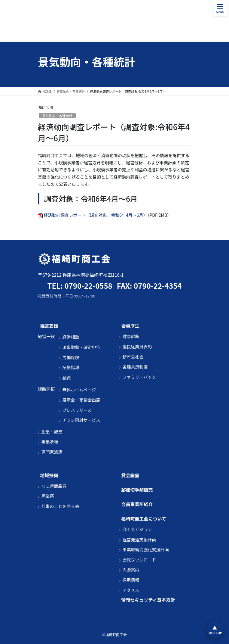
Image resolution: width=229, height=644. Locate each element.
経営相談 (71, 337)
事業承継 (50, 442)
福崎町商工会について (144, 519)
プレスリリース (77, 410)
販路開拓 (46, 389)
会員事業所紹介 (137, 504)
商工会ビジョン (137, 529)
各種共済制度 (135, 367)
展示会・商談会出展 (81, 400)
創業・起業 (52, 432)
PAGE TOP (215, 633)
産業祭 (47, 496)
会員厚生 (130, 326)
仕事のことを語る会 (60, 506)
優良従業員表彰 (137, 347)
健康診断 (131, 336)
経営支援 (49, 326)
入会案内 (131, 570)
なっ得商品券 (54, 486)
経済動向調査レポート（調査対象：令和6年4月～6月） (95, 215)
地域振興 (49, 475)
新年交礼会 (133, 357)
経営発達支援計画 (139, 540)
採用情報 (131, 580)
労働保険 (71, 358)
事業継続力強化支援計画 (145, 550)
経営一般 (46, 336)
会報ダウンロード (139, 560)
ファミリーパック (139, 377)
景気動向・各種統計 (57, 116)
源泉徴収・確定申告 (81, 347)
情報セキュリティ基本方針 (148, 600)
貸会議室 (130, 475)
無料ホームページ (79, 390)
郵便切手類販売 (137, 490)
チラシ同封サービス (81, 420)
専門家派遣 (52, 452)
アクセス (131, 590)
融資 (66, 378)
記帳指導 (71, 367)
